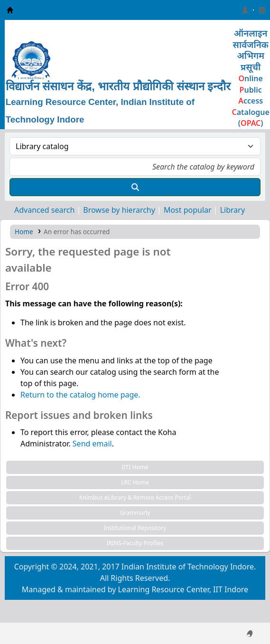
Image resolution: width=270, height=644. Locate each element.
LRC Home (135, 482)
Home (24, 232)
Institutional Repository (135, 528)
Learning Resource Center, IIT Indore (10, 10)
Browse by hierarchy (119, 210)
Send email (92, 444)
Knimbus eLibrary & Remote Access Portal (135, 497)
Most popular (188, 210)
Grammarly (135, 513)
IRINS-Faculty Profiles (135, 543)
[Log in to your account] (245, 10)
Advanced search (44, 210)
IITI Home (135, 467)
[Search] (135, 187)
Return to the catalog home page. (80, 395)
